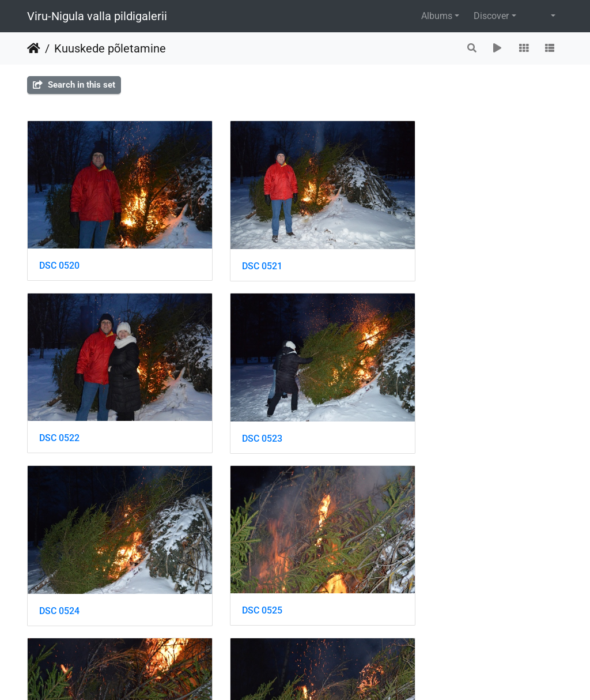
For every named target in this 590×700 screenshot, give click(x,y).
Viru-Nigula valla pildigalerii (97, 16)
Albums (437, 16)
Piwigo (320, 675)
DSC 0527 (244, 572)
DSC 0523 (59, 413)
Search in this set (74, 85)
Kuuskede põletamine (110, 48)
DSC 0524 (244, 413)
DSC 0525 (428, 412)
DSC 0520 (59, 252)
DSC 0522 (428, 252)
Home (34, 48)
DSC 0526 (59, 572)
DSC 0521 (244, 253)
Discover (491, 16)
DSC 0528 (428, 572)
